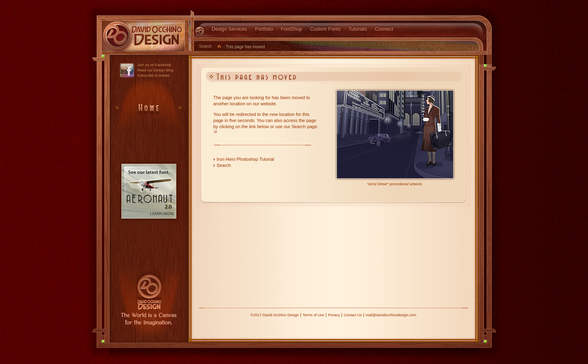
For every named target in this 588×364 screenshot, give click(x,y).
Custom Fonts (325, 29)
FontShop (292, 29)
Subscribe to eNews (154, 75)
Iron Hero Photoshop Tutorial (246, 159)
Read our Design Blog (155, 70)
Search (205, 46)
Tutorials (358, 29)
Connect (384, 29)
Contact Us (353, 315)
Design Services (229, 29)
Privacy (334, 315)
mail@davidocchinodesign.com (391, 315)
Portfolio (264, 29)
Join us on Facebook (154, 65)
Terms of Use (313, 315)
